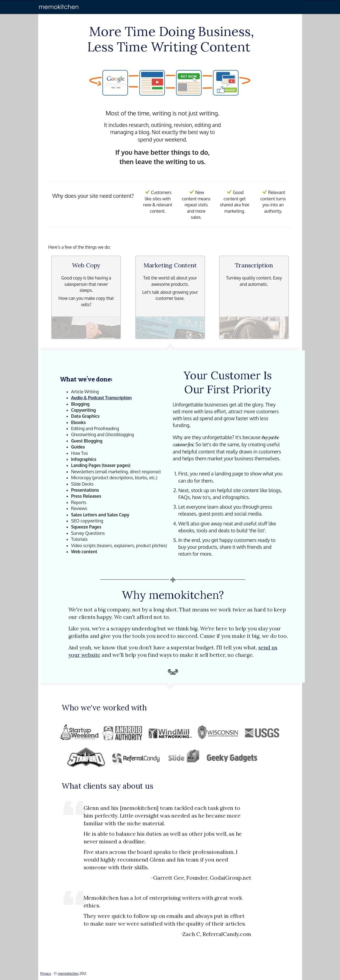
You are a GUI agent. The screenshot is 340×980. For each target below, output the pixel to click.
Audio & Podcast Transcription (102, 398)
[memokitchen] (59, 7)
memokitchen (68, 973)
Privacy (46, 973)
